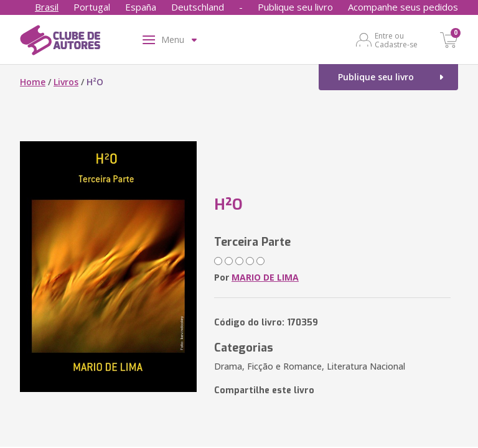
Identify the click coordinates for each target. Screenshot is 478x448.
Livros (66, 82)
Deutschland (198, 7)
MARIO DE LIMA (265, 277)
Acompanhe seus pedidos (403, 7)
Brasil (47, 7)
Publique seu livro (295, 7)
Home (33, 82)
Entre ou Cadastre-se (396, 40)
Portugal (92, 7)
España (141, 7)
